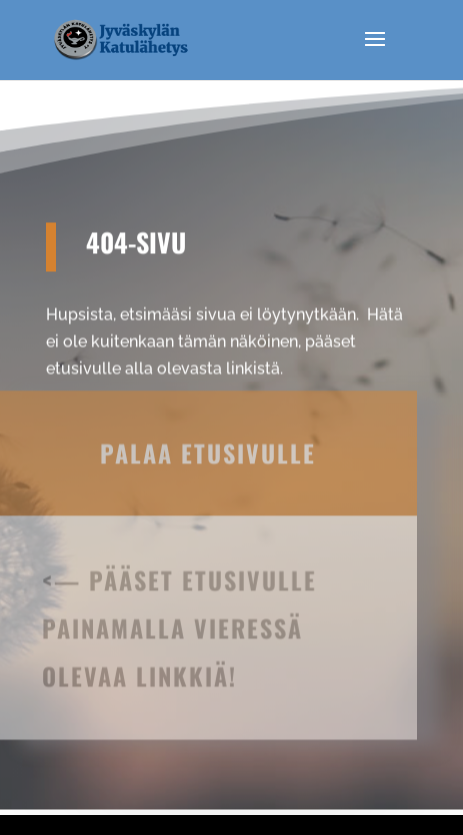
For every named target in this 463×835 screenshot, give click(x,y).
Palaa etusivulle (208, 434)
